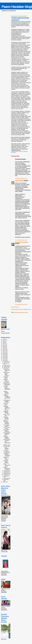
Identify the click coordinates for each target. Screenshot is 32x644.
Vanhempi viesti (27, 309)
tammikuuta (6, 479)
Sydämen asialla (7, 445)
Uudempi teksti (15, 309)
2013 (4, 356)
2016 (4, 352)
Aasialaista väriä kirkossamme (7, 384)
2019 (4, 348)
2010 (4, 360)
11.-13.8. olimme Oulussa (7, 428)
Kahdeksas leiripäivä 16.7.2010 (6, 412)
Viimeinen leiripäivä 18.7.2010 (6, 392)
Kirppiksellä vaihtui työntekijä (6, 462)
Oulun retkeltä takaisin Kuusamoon (6, 431)
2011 (4, 359)
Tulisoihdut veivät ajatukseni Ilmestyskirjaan (7, 388)
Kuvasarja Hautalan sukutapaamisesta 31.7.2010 (7, 408)
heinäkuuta (6, 471)
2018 (4, 349)
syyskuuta (6, 366)
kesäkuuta (6, 472)
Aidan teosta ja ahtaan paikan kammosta (6, 374)
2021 (4, 345)
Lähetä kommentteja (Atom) (21, 312)
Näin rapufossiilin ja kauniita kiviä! (7, 434)
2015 (4, 353)
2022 (4, 344)
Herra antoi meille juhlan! (7, 451)
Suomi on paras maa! (7, 415)
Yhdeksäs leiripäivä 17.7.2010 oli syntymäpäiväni (7, 397)
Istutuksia (5, 420)
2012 (4, 358)
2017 (4, 351)
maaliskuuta (6, 476)
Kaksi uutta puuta (6, 404)
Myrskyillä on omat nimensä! (6, 458)
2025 (4, 340)
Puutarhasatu (6, 382)
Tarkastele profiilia (5, 333)
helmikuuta (6, 478)
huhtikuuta (6, 475)
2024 (4, 341)
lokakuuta (6, 365)
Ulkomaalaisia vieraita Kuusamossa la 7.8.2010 (7, 455)
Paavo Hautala (19, 181)
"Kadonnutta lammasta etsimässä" (6, 423)
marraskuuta (6, 363)
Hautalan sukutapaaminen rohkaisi (7, 468)
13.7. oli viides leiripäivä (6, 425)
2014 (4, 355)
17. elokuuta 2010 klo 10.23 (21, 240)
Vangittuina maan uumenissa (6, 380)
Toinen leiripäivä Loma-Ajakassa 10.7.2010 (7, 448)
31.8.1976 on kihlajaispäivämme (7, 370)
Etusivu (21, 309)
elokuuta (6, 368)
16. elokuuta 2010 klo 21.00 (21, 178)
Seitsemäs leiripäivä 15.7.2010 (6, 418)
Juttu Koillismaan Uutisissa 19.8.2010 (7, 401)
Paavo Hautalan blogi (17, 7)
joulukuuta (6, 362)
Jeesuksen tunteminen (22, 242)
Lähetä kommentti (15, 307)
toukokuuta (6, 473)
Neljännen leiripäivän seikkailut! (6, 437)
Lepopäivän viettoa (6, 377)
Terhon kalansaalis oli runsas (7, 465)
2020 (4, 347)
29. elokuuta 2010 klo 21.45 (21, 304)
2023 (4, 342)
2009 (4, 482)
